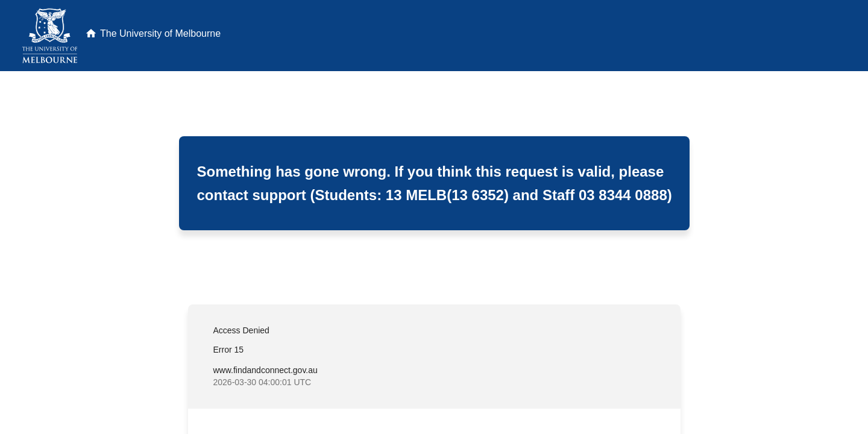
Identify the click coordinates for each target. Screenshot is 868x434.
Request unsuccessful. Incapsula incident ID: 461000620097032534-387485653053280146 (434, 217)
